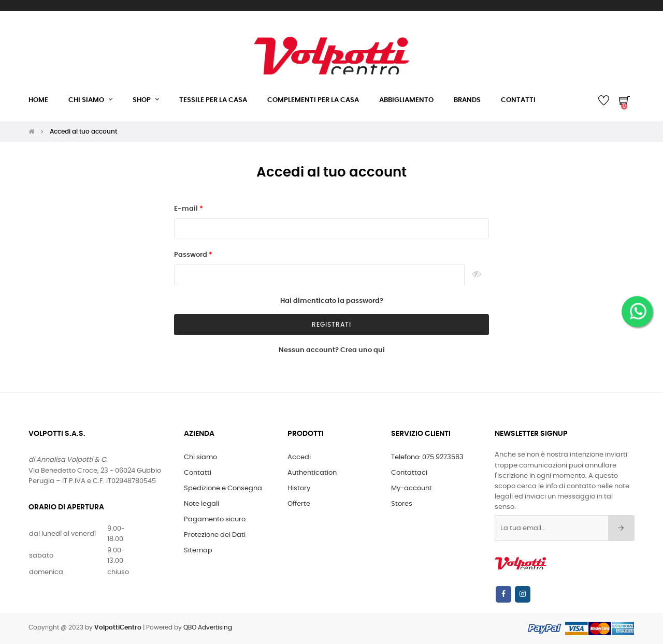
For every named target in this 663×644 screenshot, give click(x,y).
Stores (402, 504)
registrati (331, 325)
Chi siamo (200, 457)
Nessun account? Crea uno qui (332, 350)
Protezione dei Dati (215, 535)
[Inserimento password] (319, 275)
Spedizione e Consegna (223, 488)
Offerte (299, 504)
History (299, 488)
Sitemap (198, 551)
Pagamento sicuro (215, 519)
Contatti (198, 473)
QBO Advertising (208, 627)
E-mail (187, 209)
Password (191, 255)
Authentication (312, 473)
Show (477, 275)
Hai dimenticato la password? (332, 301)
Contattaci (409, 473)
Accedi (299, 457)
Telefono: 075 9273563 (427, 457)
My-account (412, 488)
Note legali (201, 504)
